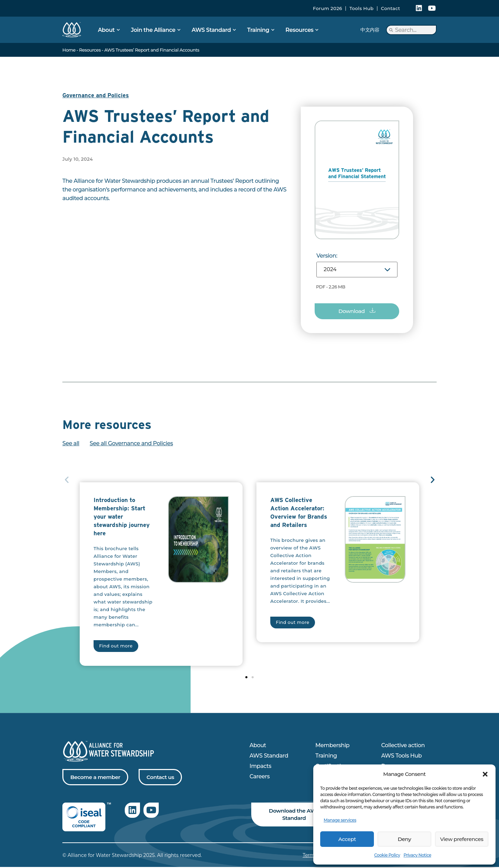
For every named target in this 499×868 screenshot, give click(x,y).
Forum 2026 (327, 8)
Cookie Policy (387, 855)
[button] (485, 774)
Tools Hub (361, 8)
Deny (404, 839)
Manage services (340, 820)
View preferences (462, 839)
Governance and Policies (96, 95)
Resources (90, 50)
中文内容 (370, 30)
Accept (347, 839)
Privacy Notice (417, 855)
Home (69, 50)
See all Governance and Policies (131, 444)
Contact (390, 8)
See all (71, 444)
